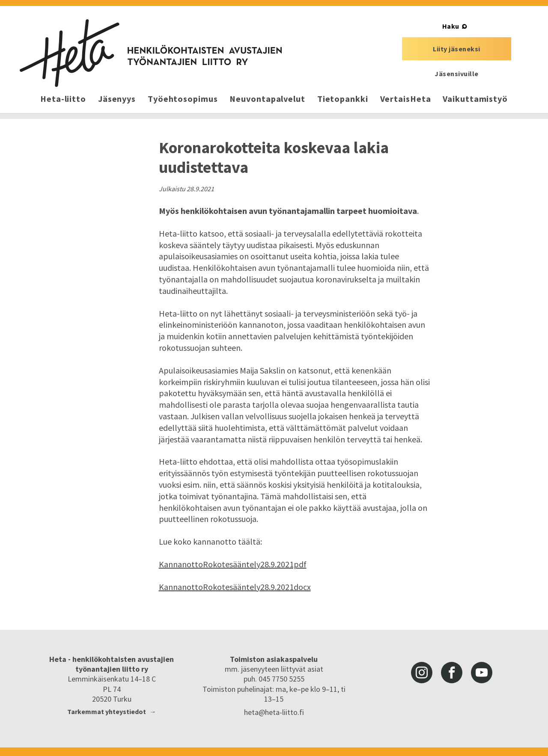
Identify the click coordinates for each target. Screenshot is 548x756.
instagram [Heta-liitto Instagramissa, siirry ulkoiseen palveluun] (422, 673)
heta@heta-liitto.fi (274, 712)
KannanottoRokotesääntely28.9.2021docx (235, 587)
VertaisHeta (406, 99)
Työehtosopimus (183, 99)
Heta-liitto (63, 99)
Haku (451, 26)
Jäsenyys (117, 99)
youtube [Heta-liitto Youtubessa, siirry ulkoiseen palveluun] (482, 673)
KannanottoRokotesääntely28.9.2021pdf (233, 564)
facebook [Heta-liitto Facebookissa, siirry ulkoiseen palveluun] (452, 673)
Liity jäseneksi (457, 49)
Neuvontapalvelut (267, 99)
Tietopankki (343, 99)
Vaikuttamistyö (475, 99)
